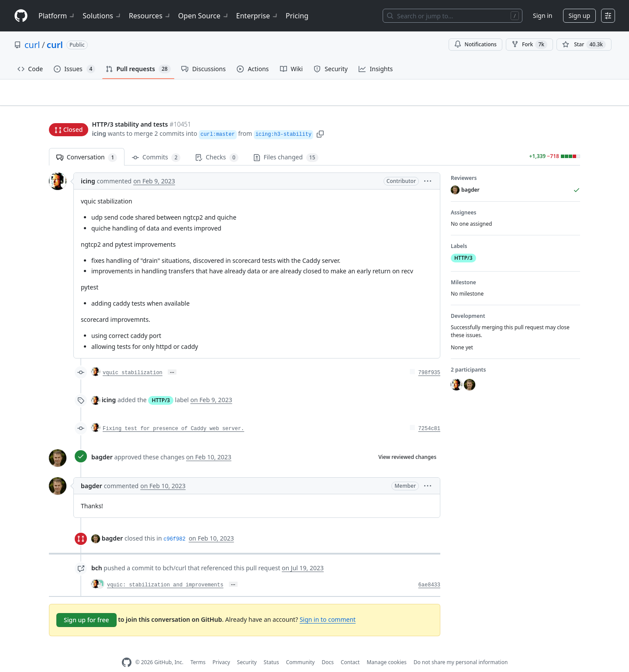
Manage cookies (386, 649)
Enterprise (257, 16)
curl (32, 45)
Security (247, 649)
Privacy (221, 649)
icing (99, 117)
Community (301, 649)
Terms (198, 649)
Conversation (87, 144)
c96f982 (174, 526)
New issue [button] (553, 98)
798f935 (429, 359)
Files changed (286, 144)
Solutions (102, 16)
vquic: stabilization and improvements (165, 572)
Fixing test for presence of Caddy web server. (173, 415)
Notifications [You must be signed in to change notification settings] (475, 44)
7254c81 (429, 415)
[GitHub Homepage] (127, 649)
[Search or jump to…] (453, 16)
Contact (350, 649)
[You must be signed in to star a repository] (584, 45)
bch (97, 554)
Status (271, 649)
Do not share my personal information (461, 649)
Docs (328, 649)
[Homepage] (21, 16)
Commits (156, 144)
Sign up (579, 16)
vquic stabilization (133, 359)
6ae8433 (429, 572)
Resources (150, 16)
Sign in (543, 16)
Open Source (204, 16)
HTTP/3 (161, 387)
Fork (529, 45)
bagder (102, 443)
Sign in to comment (328, 605)
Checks (217, 144)
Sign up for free (86, 606)
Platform (57, 16)
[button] (320, 117)
